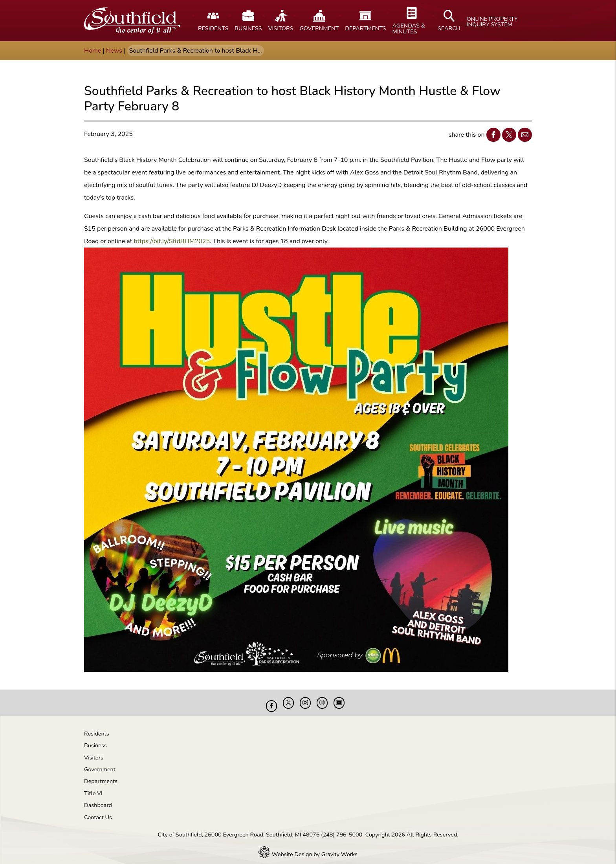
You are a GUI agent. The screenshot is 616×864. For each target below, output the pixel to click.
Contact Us (98, 811)
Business (95, 739)
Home (93, 51)
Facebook (492, 135)
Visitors (94, 752)
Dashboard (98, 799)
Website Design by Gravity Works (308, 848)
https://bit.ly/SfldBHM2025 (172, 241)
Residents (97, 728)
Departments (101, 775)
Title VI (93, 787)
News (114, 51)
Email (523, 135)
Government (100, 763)
